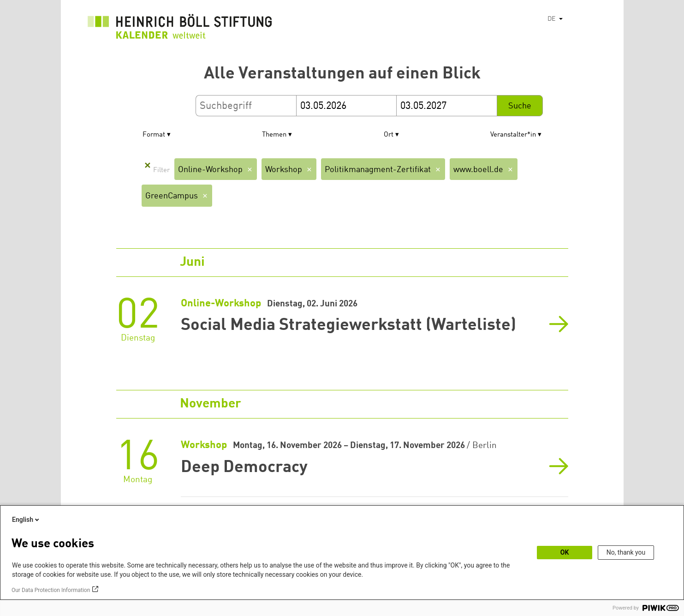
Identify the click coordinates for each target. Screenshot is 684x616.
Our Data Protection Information (51, 590)
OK (565, 552)
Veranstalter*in (513, 135)
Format (154, 135)
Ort (389, 135)
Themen (274, 135)
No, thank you (626, 552)
